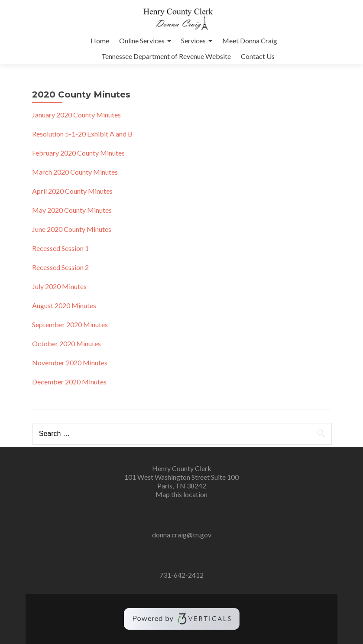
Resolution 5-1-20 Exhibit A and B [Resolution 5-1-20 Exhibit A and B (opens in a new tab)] (82, 134)
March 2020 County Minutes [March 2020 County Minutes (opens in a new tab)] (75, 172)
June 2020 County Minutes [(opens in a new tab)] (72, 229)
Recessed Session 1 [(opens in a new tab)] (60, 248)
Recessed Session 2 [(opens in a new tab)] (60, 267)
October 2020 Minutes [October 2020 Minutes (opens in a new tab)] (66, 343)
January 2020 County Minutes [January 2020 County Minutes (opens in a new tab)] (76, 115)
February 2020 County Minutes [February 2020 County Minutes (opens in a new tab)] (78, 153)
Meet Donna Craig (250, 41)
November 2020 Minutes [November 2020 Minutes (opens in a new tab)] (70, 363)
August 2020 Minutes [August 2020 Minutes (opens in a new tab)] (64, 305)
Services (193, 41)
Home (100, 41)
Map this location (181, 494)
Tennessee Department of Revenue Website (166, 56)
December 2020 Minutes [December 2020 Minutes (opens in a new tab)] (69, 382)
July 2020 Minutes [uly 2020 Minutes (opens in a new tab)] (59, 286)
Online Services (142, 41)
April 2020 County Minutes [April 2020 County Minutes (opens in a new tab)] (72, 191)
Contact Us (258, 56)
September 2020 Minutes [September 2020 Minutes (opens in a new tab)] (70, 324)
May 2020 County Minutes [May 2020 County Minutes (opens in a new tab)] (72, 210)
